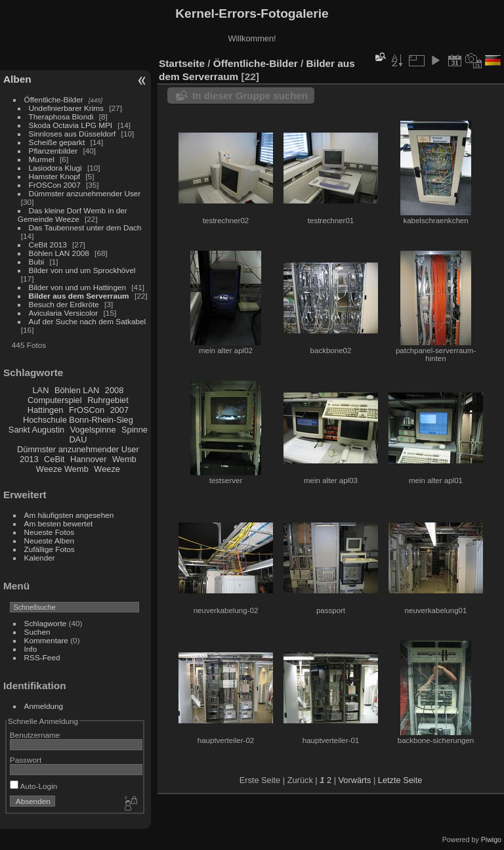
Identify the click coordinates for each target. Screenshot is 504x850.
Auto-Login (34, 786)
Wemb (124, 459)
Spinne (135, 430)
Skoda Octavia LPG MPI (71, 125)
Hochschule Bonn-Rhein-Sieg (78, 420)
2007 (119, 410)
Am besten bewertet (59, 523)
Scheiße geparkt (57, 142)
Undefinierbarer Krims (66, 108)
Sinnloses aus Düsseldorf (73, 134)
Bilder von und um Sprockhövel (82, 270)
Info (31, 649)
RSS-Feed (42, 657)
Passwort (26, 760)
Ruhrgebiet (108, 400)
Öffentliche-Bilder (54, 99)
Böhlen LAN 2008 (59, 253)
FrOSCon (87, 410)
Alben (17, 79)
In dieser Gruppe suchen (250, 96)
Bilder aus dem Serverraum (79, 296)
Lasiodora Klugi (55, 168)
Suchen (37, 632)
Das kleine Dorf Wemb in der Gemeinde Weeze (73, 215)
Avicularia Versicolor (64, 313)
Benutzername (35, 735)
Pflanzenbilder (53, 151)
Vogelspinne (93, 430)
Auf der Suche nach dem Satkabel (88, 321)
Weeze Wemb (62, 469)
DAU (78, 439)
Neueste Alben (50, 541)
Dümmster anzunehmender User (85, 193)
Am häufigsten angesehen (69, 515)
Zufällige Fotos (50, 549)
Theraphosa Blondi (61, 117)
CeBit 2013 (48, 244)
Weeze (107, 469)
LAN (41, 390)
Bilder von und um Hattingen (77, 287)
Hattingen (46, 410)
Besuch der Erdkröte (64, 304)
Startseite (182, 63)
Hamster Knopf (54, 176)
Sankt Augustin (36, 430)
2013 (29, 459)
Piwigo (491, 839)
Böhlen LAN (77, 390)
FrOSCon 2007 (55, 185)
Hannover (89, 459)
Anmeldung (44, 706)
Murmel (42, 159)
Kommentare (46, 640)
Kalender (40, 558)
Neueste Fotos (50, 532)
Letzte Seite (400, 780)
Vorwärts (355, 780)
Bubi (37, 262)
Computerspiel (55, 400)
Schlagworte (46, 623)
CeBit (54, 459)
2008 (114, 390)
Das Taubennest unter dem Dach (85, 227)
